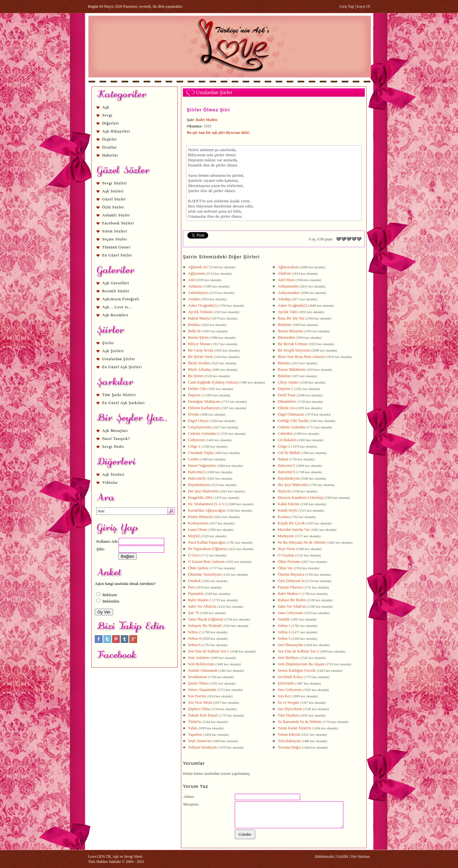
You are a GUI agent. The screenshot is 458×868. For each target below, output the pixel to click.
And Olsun (286, 280)
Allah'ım (284, 273)
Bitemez (284, 363)
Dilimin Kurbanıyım (204, 408)
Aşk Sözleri (113, 191)
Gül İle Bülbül (289, 453)
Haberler (110, 155)
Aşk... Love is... (117, 307)
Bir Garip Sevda (200, 350)
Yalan (192, 728)
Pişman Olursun (290, 587)
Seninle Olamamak (203, 670)
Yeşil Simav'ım (200, 741)
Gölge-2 (284, 446)
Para (191, 587)
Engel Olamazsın (291, 414)
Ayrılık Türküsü (200, 312)
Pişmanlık (196, 594)
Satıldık (284, 619)
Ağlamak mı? (198, 267)
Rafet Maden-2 (200, 600)
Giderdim (285, 434)
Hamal (283, 459)
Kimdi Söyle (287, 510)
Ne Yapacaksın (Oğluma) (207, 549)
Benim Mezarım (290, 331)
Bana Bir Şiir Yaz (291, 318)
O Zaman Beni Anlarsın (206, 562)
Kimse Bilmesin (200, 517)
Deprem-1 (286, 389)
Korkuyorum (198, 523)
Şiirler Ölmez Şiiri (208, 110)
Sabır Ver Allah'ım (202, 606)
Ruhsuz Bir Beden (292, 600)
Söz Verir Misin (200, 702)
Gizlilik (342, 856)
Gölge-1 (194, 446)
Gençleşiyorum (200, 427)
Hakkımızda (324, 856)
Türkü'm (195, 722)
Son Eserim (197, 696)
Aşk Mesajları (115, 431)
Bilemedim (286, 337)
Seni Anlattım (199, 658)
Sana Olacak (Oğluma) (206, 619)
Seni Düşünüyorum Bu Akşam (301, 664)
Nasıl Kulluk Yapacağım (207, 542)
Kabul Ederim (289, 504)
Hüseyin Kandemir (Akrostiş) (301, 498)
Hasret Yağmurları (202, 466)
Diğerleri (110, 123)
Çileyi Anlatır (288, 382)
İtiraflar (110, 147)
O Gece (194, 555)
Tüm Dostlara (288, 715)
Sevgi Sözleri (114, 183)
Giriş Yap (347, 6)
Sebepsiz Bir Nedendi (205, 626)
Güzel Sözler (114, 199)
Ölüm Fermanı (289, 562)
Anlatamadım (288, 286)
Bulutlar (284, 376)
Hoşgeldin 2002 (200, 498)
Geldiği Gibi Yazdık (293, 421)
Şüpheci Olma (199, 709)
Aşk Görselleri (116, 283)
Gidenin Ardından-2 (203, 434)
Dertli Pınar (287, 395)
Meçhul (194, 536)
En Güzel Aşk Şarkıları (123, 403)
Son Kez (284, 696)
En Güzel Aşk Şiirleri (122, 367)
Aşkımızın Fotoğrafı (121, 299)
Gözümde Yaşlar (201, 453)
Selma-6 (194, 645)
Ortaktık (194, 581)
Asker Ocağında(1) (203, 305)
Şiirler (108, 343)
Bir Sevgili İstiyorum (294, 350)
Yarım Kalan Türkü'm (294, 728)
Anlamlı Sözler (116, 215)
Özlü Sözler (113, 207)
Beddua (194, 325)
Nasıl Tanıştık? (116, 439)
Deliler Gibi (197, 389)
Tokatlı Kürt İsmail (203, 715)
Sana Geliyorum (290, 613)
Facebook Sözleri (118, 223)
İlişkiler (110, 139)
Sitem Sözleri (115, 231)
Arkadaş (284, 299)
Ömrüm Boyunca (291, 574)
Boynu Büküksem (291, 369)
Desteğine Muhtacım (204, 402)
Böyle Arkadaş (199, 369)
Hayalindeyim (289, 478)
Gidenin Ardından (291, 427)
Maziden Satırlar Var (294, 530)
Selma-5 (284, 638)
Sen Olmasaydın (290, 645)
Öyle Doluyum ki (291, 581)
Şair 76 (193, 613)
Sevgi (107, 115)
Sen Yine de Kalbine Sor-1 (209, 651)
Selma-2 (194, 632)
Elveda (193, 414)
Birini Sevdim (199, 363)
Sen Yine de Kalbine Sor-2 (298, 651)
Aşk (106, 107)
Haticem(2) (197, 472)
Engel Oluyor (198, 421)
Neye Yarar (286, 549)
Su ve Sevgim (288, 702)
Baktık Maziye (199, 318)
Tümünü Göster (116, 247)
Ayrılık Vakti (288, 312)
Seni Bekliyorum (201, 664)
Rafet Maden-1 (289, 594)
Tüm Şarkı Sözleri (119, 395)
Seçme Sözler (115, 239)
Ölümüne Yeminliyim (205, 574)
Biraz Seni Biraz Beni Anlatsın (301, 357)
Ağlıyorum (196, 273)
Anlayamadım (289, 293)
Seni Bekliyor (288, 658)
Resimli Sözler (116, 291)
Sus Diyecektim (290, 709)
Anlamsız (195, 286)
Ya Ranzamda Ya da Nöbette (300, 722)
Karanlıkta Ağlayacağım (207, 510)
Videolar (110, 483)
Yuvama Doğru (289, 747)
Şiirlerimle (286, 683)
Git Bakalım (287, 440)
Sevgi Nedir (113, 447)
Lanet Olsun (197, 530)
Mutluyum (286, 536)
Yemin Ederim (289, 734)
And (191, 280)
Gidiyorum (196, 440)
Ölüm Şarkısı (198, 568)
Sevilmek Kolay (290, 677)
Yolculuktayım (289, 741)
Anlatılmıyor (198, 293)
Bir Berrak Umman (293, 344)
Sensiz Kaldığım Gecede (297, 670)
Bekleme (285, 325)
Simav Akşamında (202, 690)
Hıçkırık (284, 491)
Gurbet (193, 459)
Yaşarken (195, 734)
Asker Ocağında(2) (292, 305)
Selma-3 (284, 632)
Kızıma (283, 517)
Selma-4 (194, 638)
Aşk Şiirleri (113, 351)
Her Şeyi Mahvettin (293, 485)
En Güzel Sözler (117, 255)
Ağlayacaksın (288, 267)
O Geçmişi (286, 555)
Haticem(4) (197, 478)
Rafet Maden (206, 120)
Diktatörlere (287, 402)
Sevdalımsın (197, 677)
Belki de (194, 331)
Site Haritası (360, 856)
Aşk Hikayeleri (116, 131)
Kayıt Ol (363, 6)
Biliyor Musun (199, 344)
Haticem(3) (286, 472)
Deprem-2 (196, 395)
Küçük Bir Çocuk (291, 523)
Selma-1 (284, 626)
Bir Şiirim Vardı (200, 357)
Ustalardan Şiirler (119, 359)
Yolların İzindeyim (202, 747)
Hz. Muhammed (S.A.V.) (207, 504)
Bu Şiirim (196, 376)
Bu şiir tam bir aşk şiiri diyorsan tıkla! (218, 133)
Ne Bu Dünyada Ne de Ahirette (302, 542)
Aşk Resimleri (115, 315)
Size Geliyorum (290, 690)
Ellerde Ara (286, 408)
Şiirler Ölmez (198, 683)
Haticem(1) (286, 466)
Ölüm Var (285, 568)
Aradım (194, 299)
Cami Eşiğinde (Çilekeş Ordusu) (213, 382)
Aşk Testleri (113, 475)
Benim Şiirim (198, 337)
